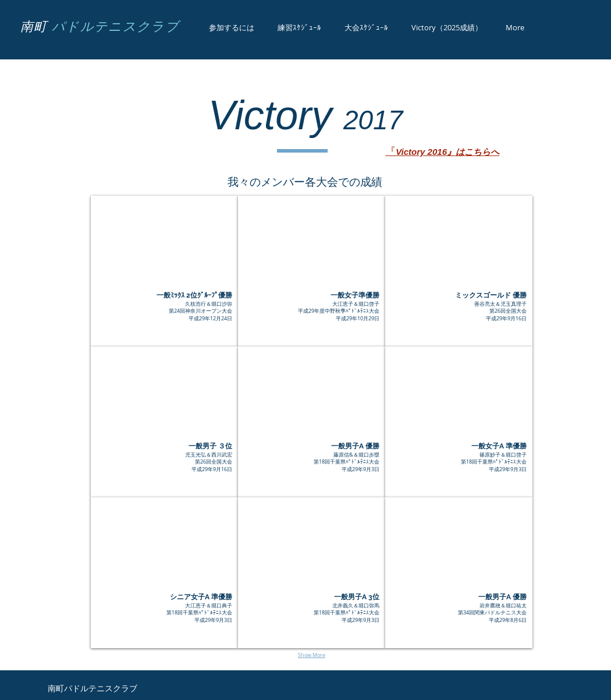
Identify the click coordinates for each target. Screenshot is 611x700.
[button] (164, 271)
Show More (312, 655)
